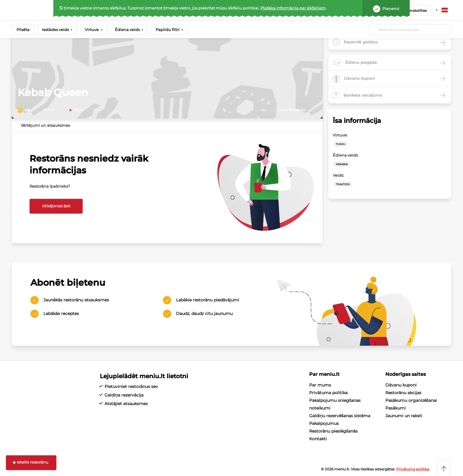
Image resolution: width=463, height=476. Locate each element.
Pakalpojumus (324, 423)
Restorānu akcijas (403, 393)
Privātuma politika (328, 393)
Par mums (320, 385)
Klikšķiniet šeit (56, 206)
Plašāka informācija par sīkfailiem (293, 8)
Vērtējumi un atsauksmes (45, 125)
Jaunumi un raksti (404, 416)
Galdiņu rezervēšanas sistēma (340, 416)
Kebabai (342, 164)
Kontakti (318, 439)
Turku (340, 144)
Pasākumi (396, 408)
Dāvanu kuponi (401, 385)
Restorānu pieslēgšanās (333, 431)
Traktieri (343, 184)
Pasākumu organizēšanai (411, 400)
